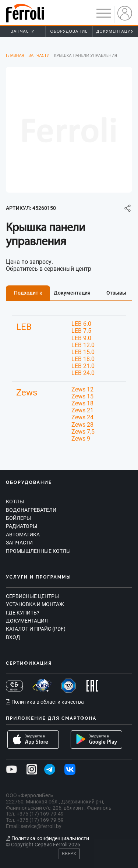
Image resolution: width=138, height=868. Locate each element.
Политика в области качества (45, 702)
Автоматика (23, 535)
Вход (13, 637)
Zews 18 (82, 403)
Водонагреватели (31, 510)
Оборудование (69, 31)
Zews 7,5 (83, 432)
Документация (115, 31)
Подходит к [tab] (28, 293)
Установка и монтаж (35, 604)
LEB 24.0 (83, 373)
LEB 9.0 (81, 338)
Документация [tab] (72, 293)
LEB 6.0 (81, 324)
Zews (27, 393)
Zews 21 (82, 410)
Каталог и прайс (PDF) (36, 629)
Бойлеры (18, 518)
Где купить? (23, 613)
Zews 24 (82, 417)
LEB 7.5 (81, 331)
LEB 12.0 (83, 345)
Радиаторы (22, 526)
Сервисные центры (32, 596)
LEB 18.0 (83, 359)
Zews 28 (82, 425)
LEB (24, 327)
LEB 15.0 (83, 352)
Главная (15, 55)
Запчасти (23, 31)
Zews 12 (82, 389)
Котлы (15, 502)
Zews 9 (81, 439)
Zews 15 (82, 396)
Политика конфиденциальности (47, 838)
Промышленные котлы (38, 551)
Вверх (69, 854)
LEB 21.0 (83, 366)
